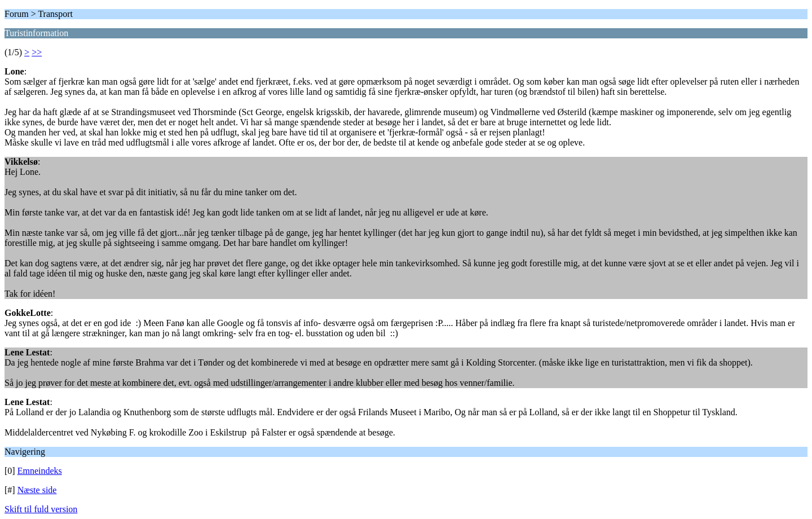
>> (37, 52)
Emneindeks (40, 471)
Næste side (37, 490)
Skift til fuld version (41, 509)
